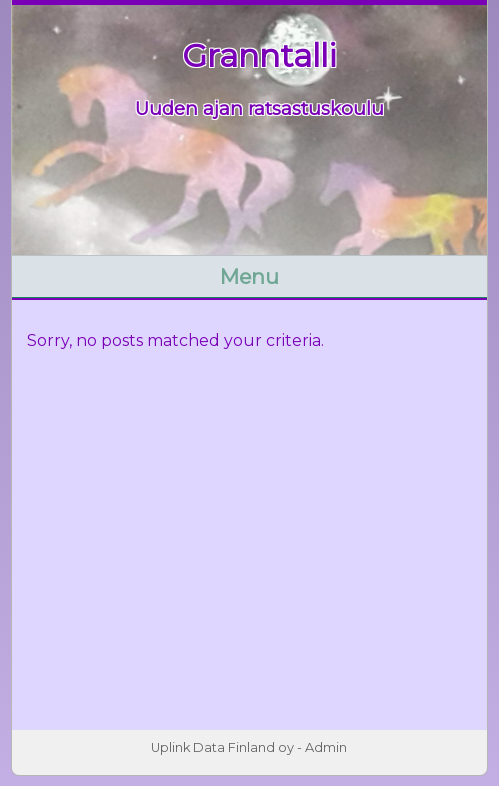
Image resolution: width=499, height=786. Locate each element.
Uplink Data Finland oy (222, 747)
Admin (326, 747)
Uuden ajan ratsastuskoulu (259, 108)
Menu (249, 276)
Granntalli (259, 55)
